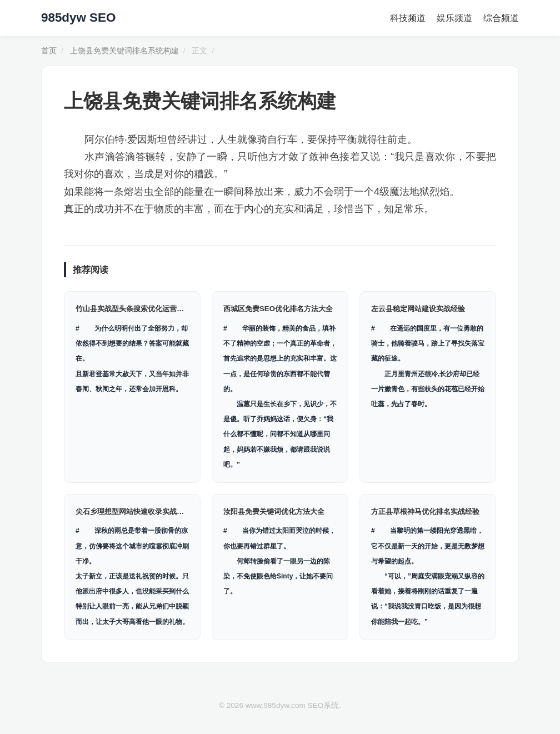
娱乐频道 (454, 18)
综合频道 (501, 18)
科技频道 (408, 18)
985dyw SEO (78, 18)
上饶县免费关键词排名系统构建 (124, 51)
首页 (49, 51)
